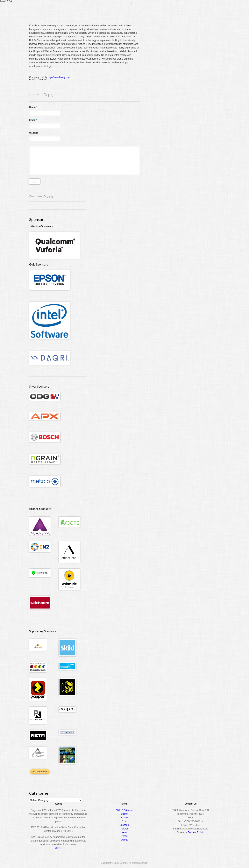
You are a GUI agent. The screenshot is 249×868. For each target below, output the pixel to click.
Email (33, 120)
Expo (176, 11)
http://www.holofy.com (59, 77)
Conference (161, 11)
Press (125, 836)
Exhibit (124, 818)
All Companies (40, 772)
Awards (190, 11)
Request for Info (196, 832)
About (203, 11)
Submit (124, 814)
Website (34, 133)
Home (131, 11)
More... (58, 848)
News (124, 832)
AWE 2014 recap (124, 810)
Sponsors (125, 825)
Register (144, 11)
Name (33, 107)
